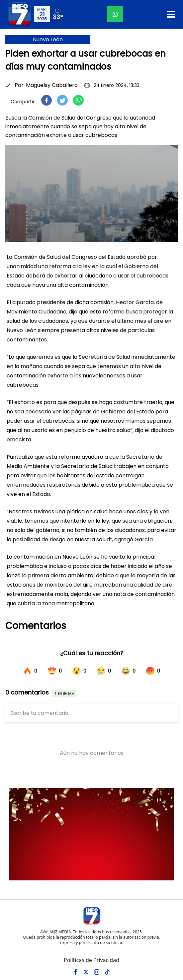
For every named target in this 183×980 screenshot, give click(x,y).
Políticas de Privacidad (91, 960)
